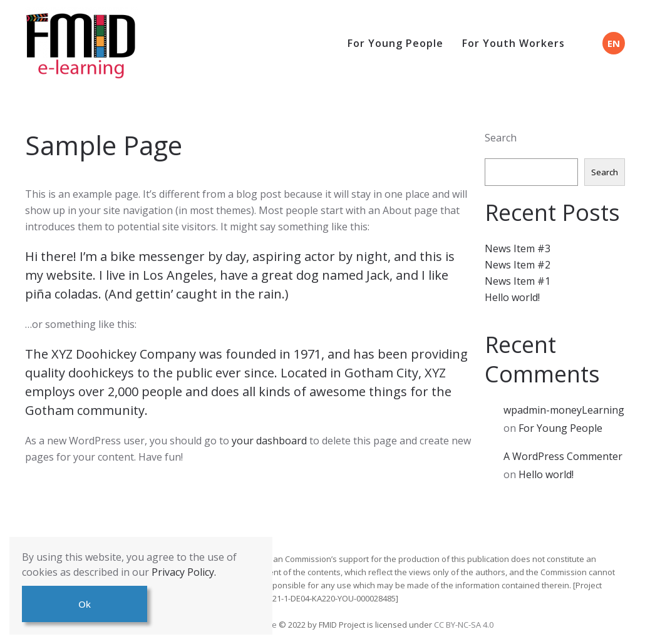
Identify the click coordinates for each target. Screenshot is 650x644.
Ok (85, 604)
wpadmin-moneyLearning (564, 410)
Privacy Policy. (184, 572)
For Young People (395, 43)
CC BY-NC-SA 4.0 (464, 625)
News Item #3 (518, 248)
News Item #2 (518, 265)
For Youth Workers (513, 43)
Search (501, 138)
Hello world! (512, 297)
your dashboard (269, 441)
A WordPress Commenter (563, 456)
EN (614, 43)
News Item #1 (518, 281)
